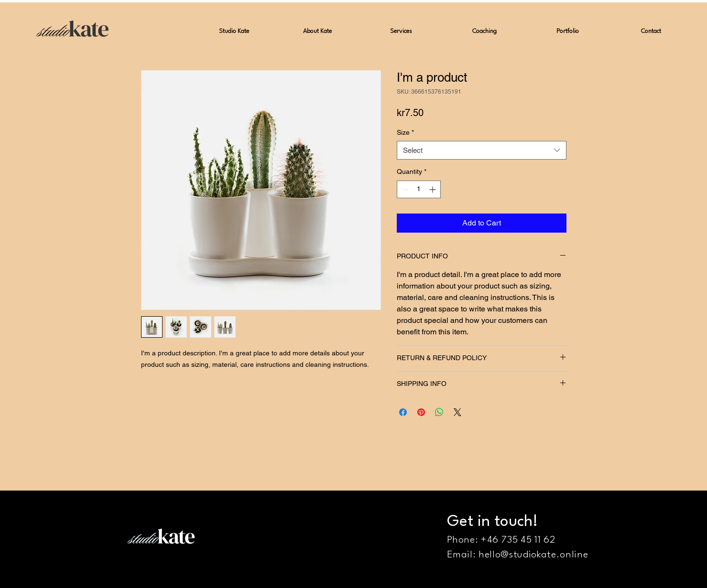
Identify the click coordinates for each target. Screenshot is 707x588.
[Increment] (433, 189)
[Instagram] (691, 572)
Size (405, 132)
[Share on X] (457, 412)
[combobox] (482, 150)
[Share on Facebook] (403, 412)
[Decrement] (404, 189)
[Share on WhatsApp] (439, 412)
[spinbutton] (419, 189)
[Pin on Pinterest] (421, 412)
